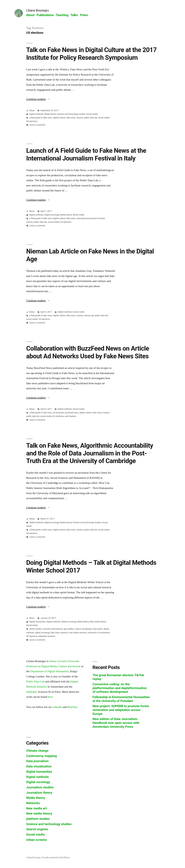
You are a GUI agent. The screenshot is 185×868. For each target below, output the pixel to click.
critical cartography (83, 629)
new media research (78, 633)
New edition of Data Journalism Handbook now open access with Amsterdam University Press (116, 723)
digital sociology (42, 633)
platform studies (38, 819)
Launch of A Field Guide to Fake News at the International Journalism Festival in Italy (86, 154)
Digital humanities (37, 622)
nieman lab (89, 316)
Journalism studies (40, 787)
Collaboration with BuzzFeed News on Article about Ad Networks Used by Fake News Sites (88, 352)
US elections (32, 121)
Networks (33, 803)
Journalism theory (39, 793)
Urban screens (36, 840)
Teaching (62, 15)
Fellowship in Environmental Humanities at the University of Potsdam (121, 699)
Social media (92, 114)
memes (80, 118)
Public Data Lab (35, 681)
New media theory (98, 622)
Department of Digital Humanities (50, 671)
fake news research (59, 633)
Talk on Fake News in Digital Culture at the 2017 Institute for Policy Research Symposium (91, 54)
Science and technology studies (71, 114)
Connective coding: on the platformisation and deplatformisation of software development (120, 688)
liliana (32, 110)
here (50, 697)
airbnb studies (36, 629)
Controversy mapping (41, 756)
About (30, 15)
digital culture (59, 118)
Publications (45, 15)
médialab (31, 692)
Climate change (37, 751)
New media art (37, 808)
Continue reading (38, 99)
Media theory (50, 114)
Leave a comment (37, 125)
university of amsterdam (99, 633)
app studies (69, 629)
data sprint (98, 629)
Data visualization (39, 766)
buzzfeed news (72, 413)
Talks (74, 15)
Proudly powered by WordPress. (56, 858)
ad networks (59, 413)
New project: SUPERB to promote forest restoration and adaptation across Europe (121, 710)
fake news (71, 118)
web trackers (71, 416)
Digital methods (36, 114)
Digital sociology (52, 215)
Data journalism (37, 761)
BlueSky (72, 707)
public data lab (91, 118)
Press (84, 15)
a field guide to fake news (41, 118)
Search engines (37, 829)
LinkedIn (57, 707)
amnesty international (53, 629)
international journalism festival (91, 218)
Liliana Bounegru (38, 10)
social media (104, 118)
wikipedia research (47, 636)
